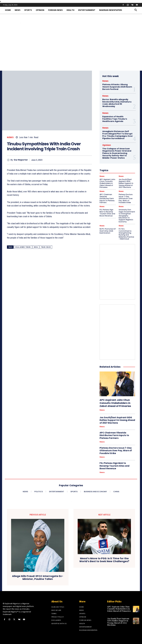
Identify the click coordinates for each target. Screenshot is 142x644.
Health (70, 10)
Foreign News (55, 10)
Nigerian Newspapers (111, 10)
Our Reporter (21, 160)
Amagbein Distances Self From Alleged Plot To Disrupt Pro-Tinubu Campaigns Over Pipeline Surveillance (118, 135)
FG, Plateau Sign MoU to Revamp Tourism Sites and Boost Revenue (107, 213)
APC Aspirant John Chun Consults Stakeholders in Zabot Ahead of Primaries (115, 403)
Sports (28, 10)
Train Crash (46, 247)
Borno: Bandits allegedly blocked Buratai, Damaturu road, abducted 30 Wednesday (117, 103)
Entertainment (87, 10)
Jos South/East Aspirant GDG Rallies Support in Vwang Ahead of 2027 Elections (117, 420)
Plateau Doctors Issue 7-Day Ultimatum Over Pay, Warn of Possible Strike (116, 451)
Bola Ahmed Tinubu (23, 247)
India (36, 247)
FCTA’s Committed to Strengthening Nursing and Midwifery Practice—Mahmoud (126, 234)
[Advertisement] (71, 50)
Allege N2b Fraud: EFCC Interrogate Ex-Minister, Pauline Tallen (38, 578)
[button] (136, 10)
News (18, 10)
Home (8, 10)
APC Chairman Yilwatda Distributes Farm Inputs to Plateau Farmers (114, 435)
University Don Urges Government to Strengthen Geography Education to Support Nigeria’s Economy (127, 216)
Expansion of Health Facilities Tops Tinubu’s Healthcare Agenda (115, 119)
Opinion (40, 10)
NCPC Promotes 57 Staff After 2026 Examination (108, 231)
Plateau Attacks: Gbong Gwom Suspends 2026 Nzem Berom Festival (117, 87)
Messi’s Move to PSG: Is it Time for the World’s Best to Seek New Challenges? (104, 560)
